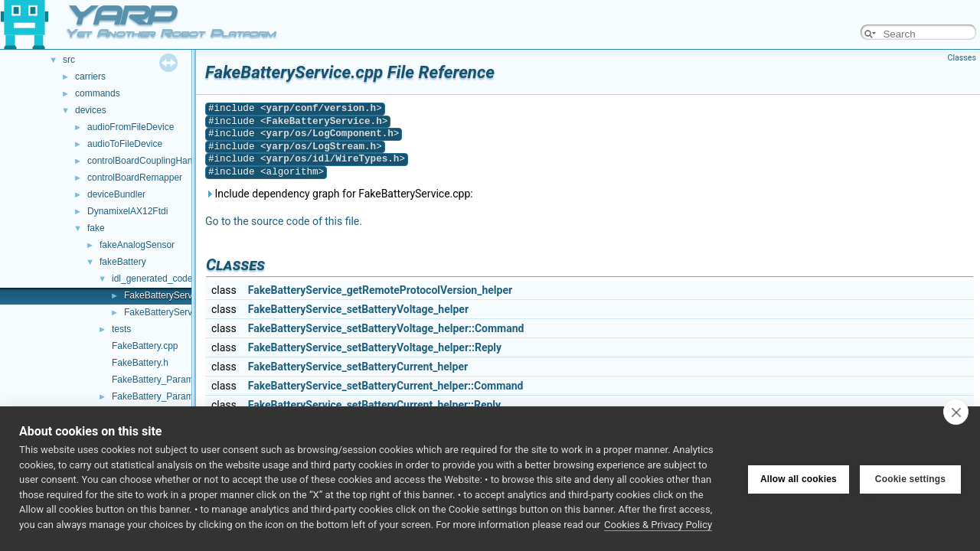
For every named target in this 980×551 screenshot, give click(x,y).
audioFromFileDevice (131, 127)
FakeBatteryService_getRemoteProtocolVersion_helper (380, 290)
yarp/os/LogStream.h (322, 147)
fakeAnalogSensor (137, 245)
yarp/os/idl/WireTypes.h (333, 159)
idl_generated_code (152, 279)
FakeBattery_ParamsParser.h (172, 396)
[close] (956, 412)
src (69, 60)
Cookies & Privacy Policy (658, 525)
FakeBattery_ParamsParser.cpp (177, 380)
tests (121, 329)
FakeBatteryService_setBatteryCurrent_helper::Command (386, 386)
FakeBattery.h (140, 363)
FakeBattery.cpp (145, 346)
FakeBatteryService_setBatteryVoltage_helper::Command (386, 328)
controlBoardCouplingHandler (147, 161)
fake (96, 228)
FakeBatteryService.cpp (173, 295)
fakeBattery (123, 262)
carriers (90, 77)
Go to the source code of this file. (284, 221)
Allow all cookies (799, 479)
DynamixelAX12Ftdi (127, 211)
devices (91, 110)
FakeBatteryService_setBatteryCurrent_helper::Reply (374, 405)
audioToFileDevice (125, 144)
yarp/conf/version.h (322, 108)
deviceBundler (116, 194)
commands (98, 93)
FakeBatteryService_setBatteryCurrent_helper (358, 367)
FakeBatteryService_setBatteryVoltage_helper (358, 309)
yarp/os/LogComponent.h (330, 134)
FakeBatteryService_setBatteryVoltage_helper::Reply (375, 347)
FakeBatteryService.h (168, 312)
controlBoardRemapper (135, 178)
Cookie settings (910, 479)
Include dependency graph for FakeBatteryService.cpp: (339, 194)
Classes (962, 58)
